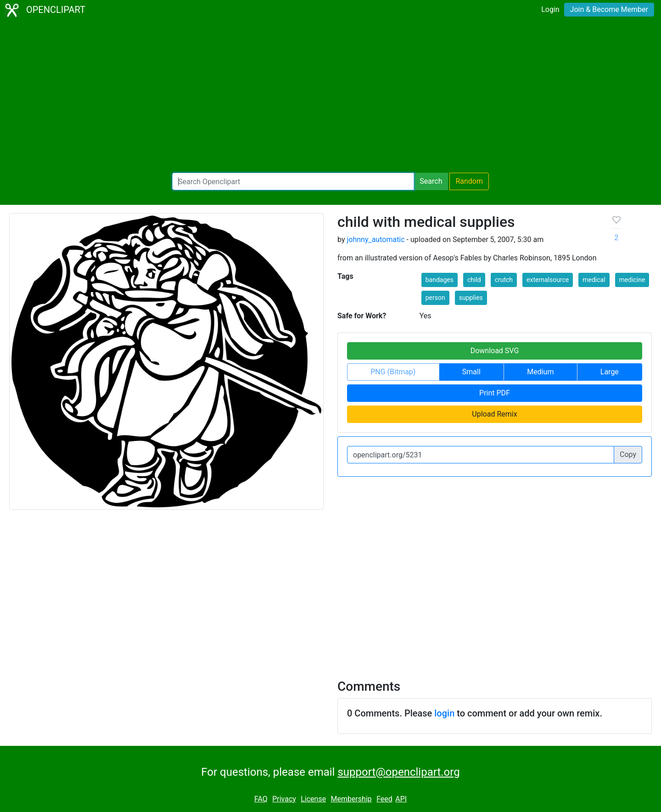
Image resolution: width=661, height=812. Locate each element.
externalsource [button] (548, 280)
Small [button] (471, 372)
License (313, 799)
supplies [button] (471, 298)
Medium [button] (540, 372)
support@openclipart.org (398, 772)
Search (431, 181)
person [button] (435, 298)
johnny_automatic (375, 240)
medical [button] (594, 280)
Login (550, 9)
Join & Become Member (609, 9)
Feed (384, 799)
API (401, 799)
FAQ (261, 799)
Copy (628, 454)
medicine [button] (632, 280)
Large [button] (610, 372)
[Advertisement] (330, 96)
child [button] (474, 280)
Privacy (284, 799)
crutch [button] (504, 280)
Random (469, 181)
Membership (351, 799)
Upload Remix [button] (494, 414)
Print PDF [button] (495, 393)
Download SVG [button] (495, 351)
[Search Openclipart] (293, 181)
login (444, 713)
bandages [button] (440, 280)
